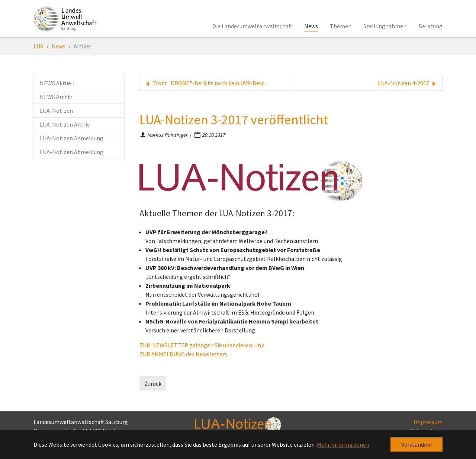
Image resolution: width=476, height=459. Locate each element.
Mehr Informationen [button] (343, 444)
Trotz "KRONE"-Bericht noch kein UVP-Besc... (206, 83)
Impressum (428, 422)
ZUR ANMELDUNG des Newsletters (183, 354)
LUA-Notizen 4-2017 (408, 83)
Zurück (153, 383)
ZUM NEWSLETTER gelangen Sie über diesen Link (202, 345)
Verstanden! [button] (416, 444)
